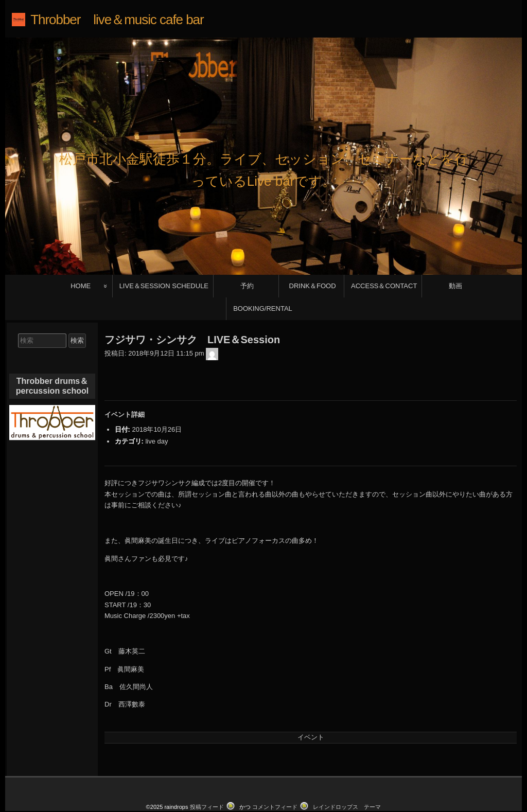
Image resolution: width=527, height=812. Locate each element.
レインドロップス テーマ (347, 779)
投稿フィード (207, 779)
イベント (311, 709)
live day (156, 412)
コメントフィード (275, 779)
